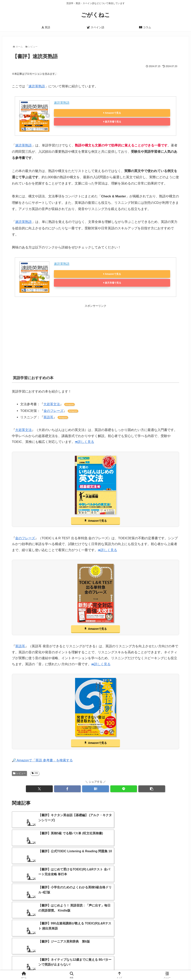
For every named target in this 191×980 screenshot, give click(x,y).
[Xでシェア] (39, 789)
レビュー (19, 773)
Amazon (69, 404)
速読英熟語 (37, 86)
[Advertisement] (95, 336)
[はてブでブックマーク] (95, 789)
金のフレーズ (53, 411)
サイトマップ (89, 968)
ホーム (46, 968)
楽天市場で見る (113, 122)
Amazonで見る (113, 113)
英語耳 (48, 417)
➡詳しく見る (85, 442)
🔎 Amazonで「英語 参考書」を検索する (42, 760)
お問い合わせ (109, 968)
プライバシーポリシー (135, 968)
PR (35, 773)
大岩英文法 (52, 404)
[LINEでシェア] (124, 789)
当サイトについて (66, 968)
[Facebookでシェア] (67, 789)
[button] (152, 789)
